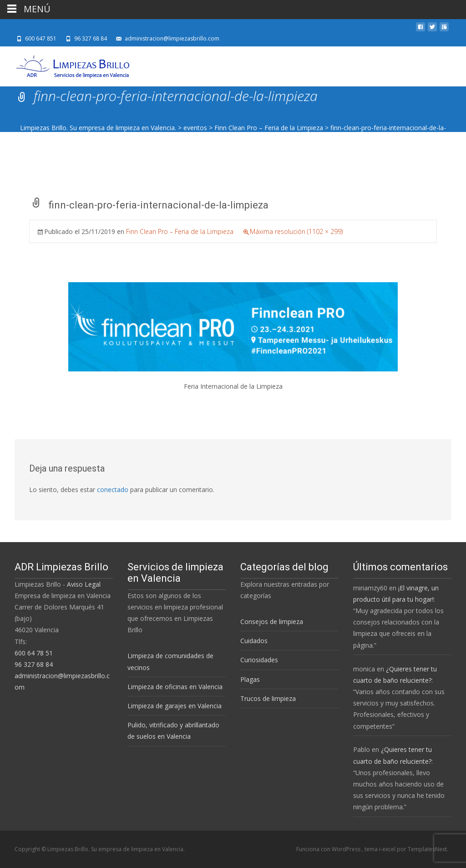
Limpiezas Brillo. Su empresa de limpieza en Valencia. (98, 128)
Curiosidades (259, 660)
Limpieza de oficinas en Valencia (175, 687)
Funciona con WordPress (329, 849)
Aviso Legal (84, 584)
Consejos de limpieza (272, 622)
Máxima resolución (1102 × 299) (296, 231)
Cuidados (254, 641)
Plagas (250, 679)
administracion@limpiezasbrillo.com (172, 38)
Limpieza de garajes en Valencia (175, 706)
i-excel (388, 849)
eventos (195, 128)
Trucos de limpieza (268, 698)
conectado (113, 490)
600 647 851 (41, 38)
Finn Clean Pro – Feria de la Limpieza (269, 128)
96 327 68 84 (91, 38)
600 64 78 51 (34, 653)
